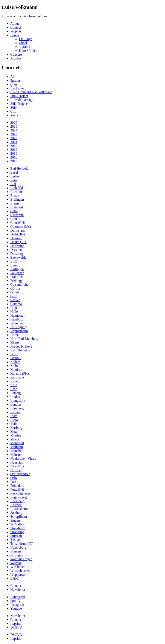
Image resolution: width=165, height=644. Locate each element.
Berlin (15, 176)
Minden (16, 435)
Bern (14, 180)
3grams (15, 80)
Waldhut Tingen (21, 559)
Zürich (15, 578)
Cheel (23, 43)
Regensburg (18, 497)
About (15, 24)
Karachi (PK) (20, 373)
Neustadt (16, 462)
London (16, 404)
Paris (14, 482)
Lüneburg (17, 408)
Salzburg (16, 513)
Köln (14, 385)
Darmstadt (18, 230)
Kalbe (14, 366)
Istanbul (16, 358)
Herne (15, 335)
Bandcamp (18, 597)
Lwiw (14, 420)
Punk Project (19, 96)
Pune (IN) (17, 489)
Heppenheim (19, 331)
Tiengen (16, 540)
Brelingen (17, 199)
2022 (14, 138)
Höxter (15, 343)
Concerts (16, 54)
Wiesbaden (18, 567)
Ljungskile (18, 401)
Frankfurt (17, 277)
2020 (14, 146)
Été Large (26, 39)
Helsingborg (19, 327)
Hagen (15, 308)
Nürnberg (17, 470)
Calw (14, 211)
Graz (14, 296)
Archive (16, 58)
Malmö (15, 424)
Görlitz (15, 288)
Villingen (17, 555)
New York (17, 466)
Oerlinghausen (20, 474)
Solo (13, 108)
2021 (14, 142)
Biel (13, 184)
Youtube (16, 608)
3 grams (24, 47)
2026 (14, 123)
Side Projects (19, 104)
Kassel (15, 381)
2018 (14, 153)
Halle (14, 312)
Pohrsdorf (17, 486)
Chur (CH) (18, 223)
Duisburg (17, 254)
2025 (14, 126)
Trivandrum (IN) (22, 544)
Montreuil (17, 443)
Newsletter (18, 590)
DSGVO (16, 627)
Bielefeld (17, 188)
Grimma (16, 304)
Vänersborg (18, 547)
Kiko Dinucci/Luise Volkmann (31, 92)
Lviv (14, 416)
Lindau (15, 397)
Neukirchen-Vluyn (23, 459)
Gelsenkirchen (20, 285)
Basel (14, 172)
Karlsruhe (17, 377)
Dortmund (17, 246)
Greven (15, 300)
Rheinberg (17, 501)
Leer (13, 389)
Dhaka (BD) (19, 242)
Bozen (15, 196)
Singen (15, 520)
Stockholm (18, 528)
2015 (14, 161)
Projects (16, 31)
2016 (14, 157)
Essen (14, 265)
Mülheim (17, 447)
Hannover (17, 323)
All (12, 77)
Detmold (16, 238)
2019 (14, 150)
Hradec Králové (21, 346)
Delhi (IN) (18, 234)
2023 (14, 134)
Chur (14, 219)
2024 (14, 130)
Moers (15, 439)
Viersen (16, 551)
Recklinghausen (21, 493)
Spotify (15, 601)
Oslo (14, 478)
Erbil (14, 261)
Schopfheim (19, 517)
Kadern (15, 362)
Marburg (16, 428)
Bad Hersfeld (19, 169)
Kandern (16, 370)
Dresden (16, 250)
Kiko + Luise (28, 51)
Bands (15, 35)
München (17, 451)
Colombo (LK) (21, 227)
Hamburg (17, 319)
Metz (14, 431)
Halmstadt (17, 315)
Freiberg (16, 281)
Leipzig (16, 393)
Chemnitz (17, 215)
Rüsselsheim (19, 509)
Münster (16, 455)
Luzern (15, 412)
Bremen (16, 203)
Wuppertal (18, 575)
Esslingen (17, 269)
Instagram (17, 605)
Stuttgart (16, 536)
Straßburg (17, 532)
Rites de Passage (22, 100)
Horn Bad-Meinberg (24, 339)
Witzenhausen (20, 571)
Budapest (17, 207)
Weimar (16, 563)
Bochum (16, 192)
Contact (16, 27)
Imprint (15, 623)
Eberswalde (18, 257)
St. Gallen (17, 524)
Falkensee (17, 273)
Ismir (14, 354)
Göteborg (17, 292)
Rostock (16, 505)
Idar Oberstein (20, 350)
